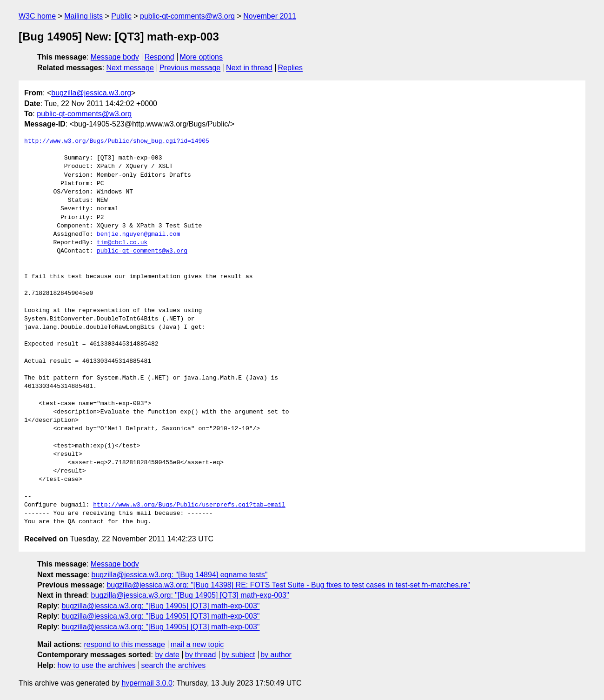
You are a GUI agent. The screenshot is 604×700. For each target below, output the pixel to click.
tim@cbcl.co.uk (122, 243)
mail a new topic (197, 644)
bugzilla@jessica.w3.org (91, 93)
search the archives (174, 665)
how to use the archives (97, 665)
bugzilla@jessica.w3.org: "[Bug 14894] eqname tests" (180, 575)
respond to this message (124, 644)
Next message (130, 68)
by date (167, 655)
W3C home (37, 16)
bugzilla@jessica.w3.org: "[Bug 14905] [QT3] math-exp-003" (190, 595)
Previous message (190, 68)
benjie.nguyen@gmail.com (138, 234)
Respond (159, 57)
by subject (238, 655)
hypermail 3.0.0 (147, 683)
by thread (201, 655)
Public (121, 16)
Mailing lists (83, 16)
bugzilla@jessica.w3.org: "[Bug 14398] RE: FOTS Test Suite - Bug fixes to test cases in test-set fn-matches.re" (288, 585)
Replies (290, 68)
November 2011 (270, 16)
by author (276, 655)
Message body (115, 57)
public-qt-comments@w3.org (187, 16)
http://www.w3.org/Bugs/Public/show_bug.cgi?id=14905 (117, 141)
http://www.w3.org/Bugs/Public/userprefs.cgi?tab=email (189, 505)
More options (202, 57)
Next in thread (249, 68)
